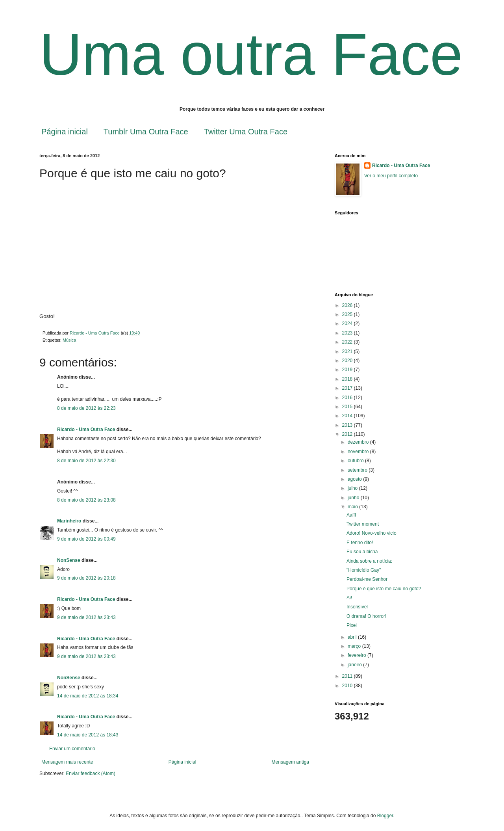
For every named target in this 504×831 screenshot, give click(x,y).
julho (353, 488)
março (355, 646)
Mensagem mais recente (67, 762)
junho (354, 498)
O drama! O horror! (366, 616)
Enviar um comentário (72, 749)
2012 (348, 434)
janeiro (355, 665)
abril (353, 637)
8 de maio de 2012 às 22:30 (86, 461)
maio (353, 507)
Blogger (385, 816)
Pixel (352, 625)
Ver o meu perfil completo (391, 176)
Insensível (357, 607)
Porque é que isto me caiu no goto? (384, 589)
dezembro (359, 442)
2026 (348, 305)
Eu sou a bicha (362, 552)
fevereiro (358, 655)
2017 (348, 388)
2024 (348, 323)
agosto (355, 479)
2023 (348, 333)
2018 (348, 379)
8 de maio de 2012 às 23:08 (86, 500)
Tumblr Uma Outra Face (146, 132)
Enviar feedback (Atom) (90, 773)
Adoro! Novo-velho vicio (372, 533)
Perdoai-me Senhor (367, 579)
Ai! (349, 598)
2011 (348, 676)
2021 (348, 351)
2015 (348, 407)
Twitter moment (363, 524)
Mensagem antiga (290, 762)
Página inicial (65, 132)
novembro (359, 452)
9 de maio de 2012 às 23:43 (86, 617)
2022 (348, 342)
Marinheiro (69, 521)
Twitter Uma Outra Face (246, 132)
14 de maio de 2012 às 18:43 (88, 735)
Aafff (351, 515)
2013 (348, 425)
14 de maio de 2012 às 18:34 (88, 696)
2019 (348, 370)
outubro (356, 461)
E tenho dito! (360, 543)
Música (69, 340)
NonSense (69, 560)
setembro (358, 470)
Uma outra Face (251, 54)
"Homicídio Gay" (364, 570)
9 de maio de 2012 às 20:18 (86, 578)
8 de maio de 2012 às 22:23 (86, 408)
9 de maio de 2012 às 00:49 (86, 539)
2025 (348, 314)
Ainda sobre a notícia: (369, 561)
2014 (348, 416)
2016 (348, 398)
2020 (348, 361)
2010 (348, 686)
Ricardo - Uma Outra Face (86, 429)
